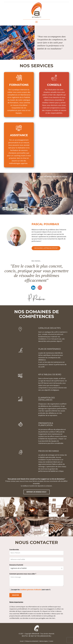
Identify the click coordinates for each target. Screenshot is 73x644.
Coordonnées (14, 550)
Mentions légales (44, 641)
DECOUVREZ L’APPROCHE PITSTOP (46, 248)
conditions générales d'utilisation (31, 590)
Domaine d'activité (16, 565)
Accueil (22, 641)
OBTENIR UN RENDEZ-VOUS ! (37, 492)
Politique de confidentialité (31, 641)
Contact (51, 641)
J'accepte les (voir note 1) (31, 590)
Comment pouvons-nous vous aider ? (23, 574)
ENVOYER (15, 595)
